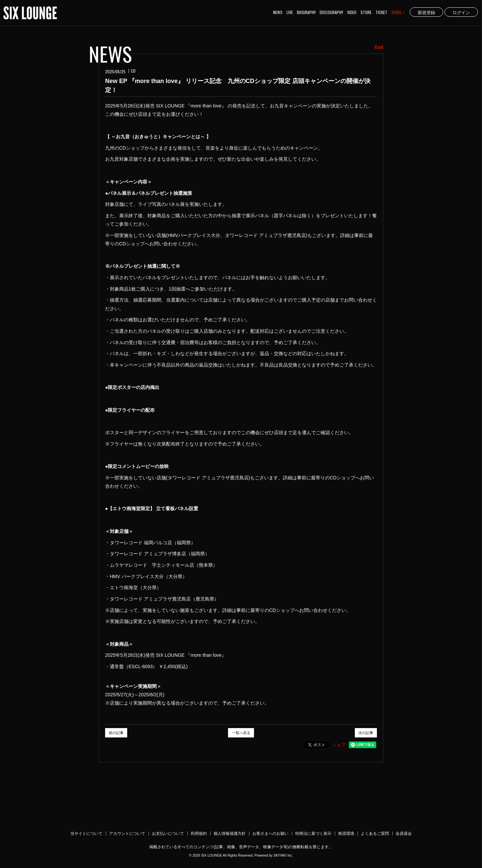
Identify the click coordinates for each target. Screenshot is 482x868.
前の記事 (116, 733)
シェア (339, 745)
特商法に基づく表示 (313, 834)
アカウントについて (127, 834)
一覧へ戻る (241, 733)
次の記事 (366, 733)
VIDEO (352, 12)
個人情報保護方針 (230, 834)
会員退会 (404, 834)
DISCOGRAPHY (331, 12)
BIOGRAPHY (306, 12)
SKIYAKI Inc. (283, 855)
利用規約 (199, 834)
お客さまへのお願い (270, 834)
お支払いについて (168, 834)
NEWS (278, 12)
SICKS (398, 12)
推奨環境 (346, 834)
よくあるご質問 (375, 834)
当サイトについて (86, 834)
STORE (366, 12)
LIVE (290, 12)
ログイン (461, 12)
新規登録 (426, 12)
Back (379, 47)
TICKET (381, 12)
